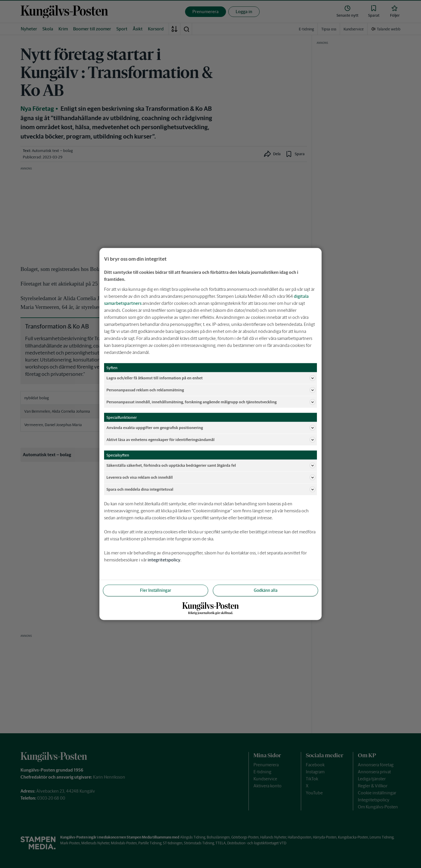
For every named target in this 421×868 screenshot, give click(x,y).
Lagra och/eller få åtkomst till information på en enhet (211, 378)
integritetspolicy (164, 560)
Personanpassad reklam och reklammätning (211, 390)
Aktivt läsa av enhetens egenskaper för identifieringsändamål (211, 440)
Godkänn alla (266, 590)
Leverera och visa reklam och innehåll (211, 478)
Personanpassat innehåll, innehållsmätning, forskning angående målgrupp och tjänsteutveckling (211, 402)
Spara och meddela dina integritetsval (211, 490)
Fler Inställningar (156, 590)
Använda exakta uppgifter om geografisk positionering (211, 428)
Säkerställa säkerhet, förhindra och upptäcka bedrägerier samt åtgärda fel (211, 466)
